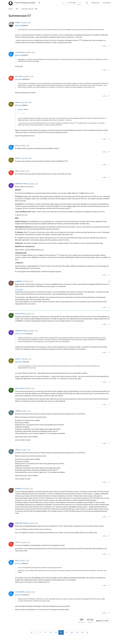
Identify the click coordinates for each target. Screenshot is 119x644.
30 (82, 632)
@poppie (18, 25)
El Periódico (19, 290)
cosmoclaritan (20, 52)
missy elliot (19, 76)
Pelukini (18, 23)
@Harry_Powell (20, 334)
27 (66, 632)
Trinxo (17, 542)
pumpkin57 (19, 281)
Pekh (17, 171)
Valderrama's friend (21, 184)
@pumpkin (19, 79)
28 (72, 632)
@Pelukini (18, 105)
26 (61, 632)
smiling (17, 411)
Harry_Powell (19, 314)
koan (17, 145)
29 (77, 632)
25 (56, 632)
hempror (18, 102)
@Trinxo (18, 563)
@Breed (18, 55)
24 (50, 632)
